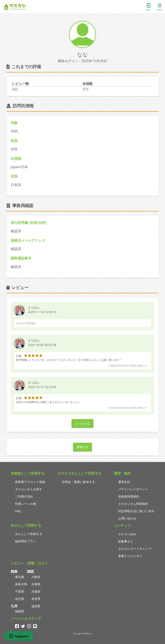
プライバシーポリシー (133, 489)
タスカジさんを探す (29, 489)
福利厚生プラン (26, 541)
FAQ (18, 511)
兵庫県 (36, 584)
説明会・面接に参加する (78, 482)
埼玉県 (20, 599)
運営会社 (124, 482)
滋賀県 (36, 606)
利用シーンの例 (26, 504)
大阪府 (36, 577)
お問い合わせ (127, 518)
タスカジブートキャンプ (135, 549)
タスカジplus (127, 534)
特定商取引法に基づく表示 (136, 511)
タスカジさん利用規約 (133, 504)
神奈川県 (21, 584)
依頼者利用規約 (129, 496)
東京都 (20, 577)
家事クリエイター (130, 556)
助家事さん (126, 541)
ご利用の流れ (24, 496)
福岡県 (20, 611)
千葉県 (20, 591)
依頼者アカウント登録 (30, 482)
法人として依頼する (29, 534)
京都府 (36, 591)
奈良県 (36, 599)
